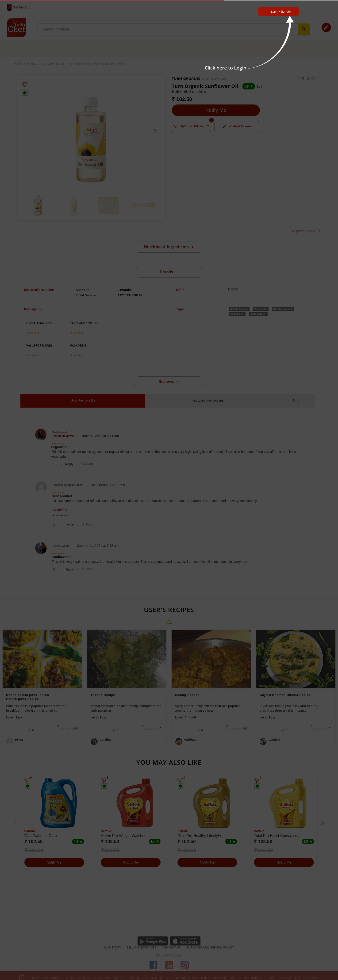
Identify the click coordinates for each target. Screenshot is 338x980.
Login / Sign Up (281, 12)
